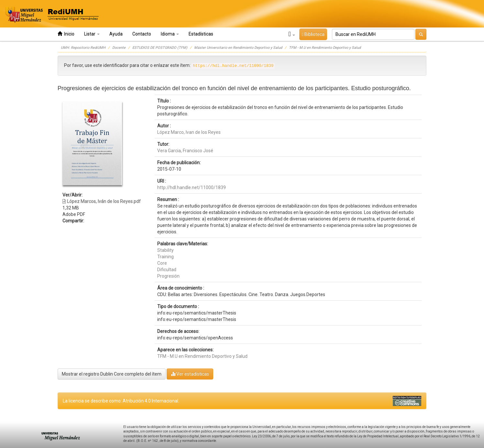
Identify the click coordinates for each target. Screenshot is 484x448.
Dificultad (167, 270)
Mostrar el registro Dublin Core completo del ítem (112, 374)
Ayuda (116, 34)
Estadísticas (201, 34)
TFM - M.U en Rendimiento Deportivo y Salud (325, 48)
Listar (92, 34)
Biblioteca (313, 34)
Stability (165, 250)
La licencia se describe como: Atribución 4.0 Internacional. (121, 401)
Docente (119, 48)
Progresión (168, 276)
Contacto (142, 34)
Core (162, 263)
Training (165, 257)
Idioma (170, 34)
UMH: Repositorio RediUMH (83, 48)
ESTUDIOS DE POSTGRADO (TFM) (160, 48)
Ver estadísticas (190, 374)
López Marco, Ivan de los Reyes (189, 132)
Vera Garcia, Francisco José (185, 151)
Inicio (66, 34)
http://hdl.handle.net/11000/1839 (192, 187)
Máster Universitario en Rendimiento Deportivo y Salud (238, 48)
